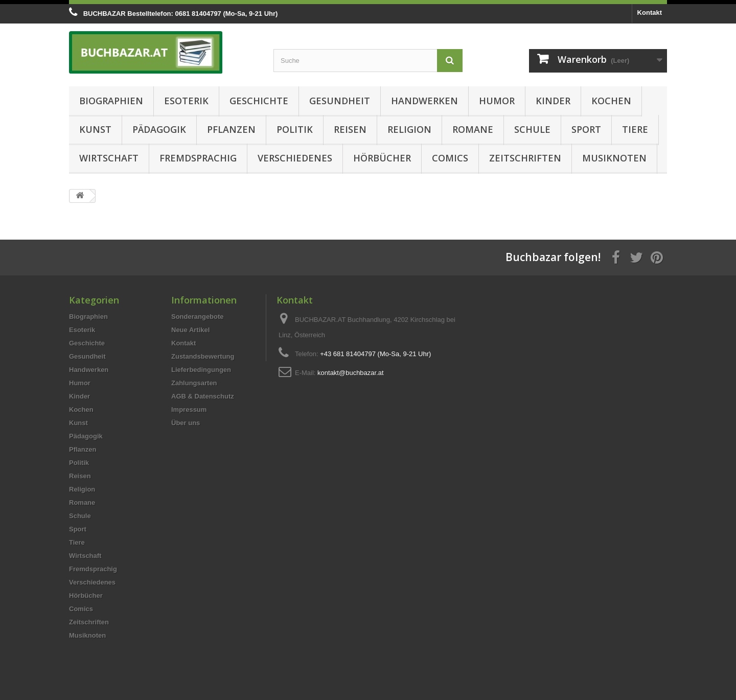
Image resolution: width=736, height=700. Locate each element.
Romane (473, 129)
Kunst (95, 129)
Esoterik (186, 101)
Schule (532, 129)
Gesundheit (340, 101)
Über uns (186, 423)
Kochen (611, 101)
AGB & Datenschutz (203, 396)
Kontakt (650, 13)
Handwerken (424, 101)
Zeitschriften (525, 158)
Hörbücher (382, 158)
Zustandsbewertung (203, 356)
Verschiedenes (295, 158)
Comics (450, 158)
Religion (409, 129)
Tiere (635, 129)
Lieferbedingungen (201, 370)
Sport (586, 129)
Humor (497, 101)
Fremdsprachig (198, 158)
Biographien (111, 101)
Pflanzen (231, 129)
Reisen (350, 129)
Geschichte (259, 101)
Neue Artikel (190, 330)
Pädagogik (159, 129)
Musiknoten (614, 158)
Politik (295, 129)
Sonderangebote (198, 317)
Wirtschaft (109, 158)
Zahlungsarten (194, 383)
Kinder (553, 101)
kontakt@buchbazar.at (351, 373)
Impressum (189, 410)
